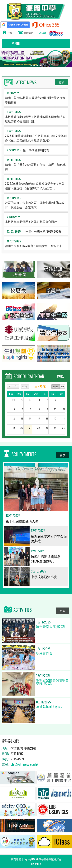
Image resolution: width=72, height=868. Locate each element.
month (56, 387)
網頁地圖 (16, 859)
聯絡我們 (28, 33)
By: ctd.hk (36, 864)
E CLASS (43, 33)
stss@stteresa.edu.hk (24, 764)
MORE (61, 376)
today (25, 387)
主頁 (10, 33)
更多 (62, 82)
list (62, 387)
